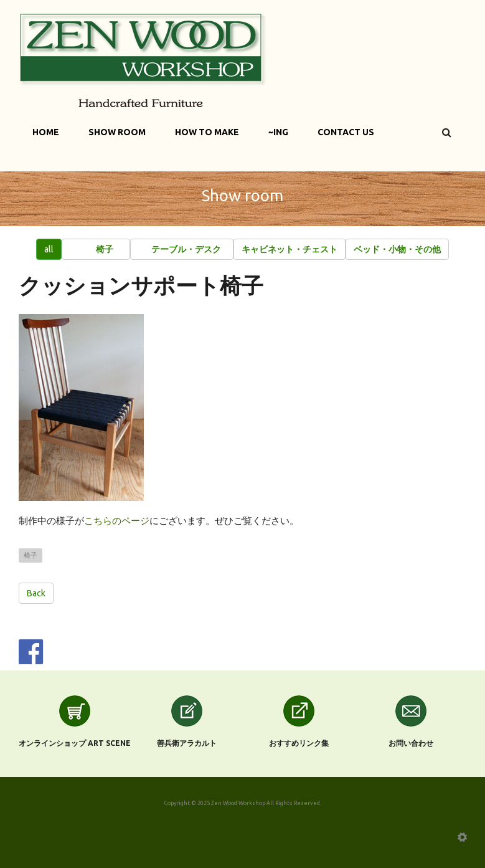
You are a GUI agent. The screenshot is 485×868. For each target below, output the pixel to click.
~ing (278, 132)
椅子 (31, 555)
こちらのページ (117, 521)
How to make (207, 132)
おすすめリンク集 (299, 743)
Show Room (117, 132)
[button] (96, 249)
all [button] (49, 249)
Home (46, 132)
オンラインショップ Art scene (75, 743)
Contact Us (346, 132)
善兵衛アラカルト (187, 743)
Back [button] (36, 593)
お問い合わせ (411, 743)
